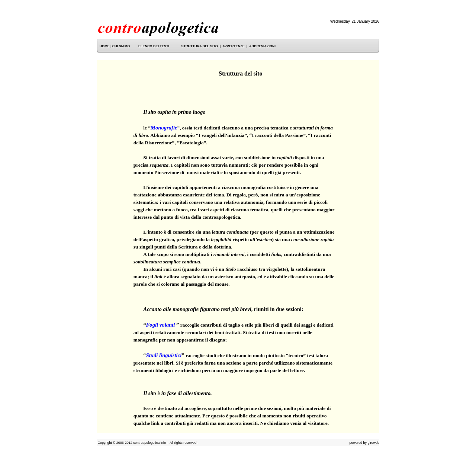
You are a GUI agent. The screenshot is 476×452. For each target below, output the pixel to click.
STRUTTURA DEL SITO (199, 46)
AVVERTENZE (234, 46)
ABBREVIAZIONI (262, 46)
